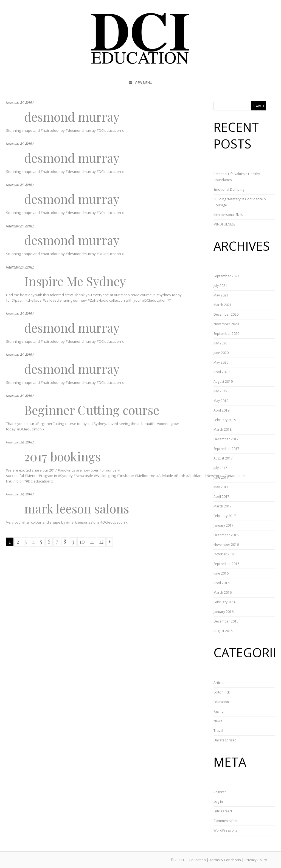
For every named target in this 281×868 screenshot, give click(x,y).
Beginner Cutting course (92, 410)
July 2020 (220, 343)
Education (221, 702)
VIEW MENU (141, 83)
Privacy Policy (256, 860)
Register (220, 792)
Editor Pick (222, 692)
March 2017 (223, 506)
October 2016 (224, 554)
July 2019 (220, 391)
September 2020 (226, 334)
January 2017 (224, 525)
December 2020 (226, 314)
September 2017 (226, 449)
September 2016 (226, 564)
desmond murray (72, 116)
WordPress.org (225, 830)
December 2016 (226, 535)
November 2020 (226, 324)
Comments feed (226, 821)
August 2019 (223, 382)
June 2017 (221, 477)
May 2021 (221, 295)
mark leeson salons (77, 508)
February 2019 (225, 420)
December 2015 (226, 621)
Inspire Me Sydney (75, 281)
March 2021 (223, 305)
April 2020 (221, 372)
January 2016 (224, 612)
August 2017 (223, 458)
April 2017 (221, 497)
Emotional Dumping (229, 189)
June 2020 (221, 353)
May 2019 (221, 401)
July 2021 (220, 286)
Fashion (220, 711)
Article (218, 683)
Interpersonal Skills (228, 215)
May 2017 (221, 487)
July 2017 (220, 468)
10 (82, 541)
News (218, 721)
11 (92, 541)
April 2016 (221, 583)
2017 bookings (62, 456)
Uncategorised (225, 740)
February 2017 (225, 516)
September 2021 (226, 276)
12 (101, 541)
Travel (218, 731)
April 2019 (221, 410)
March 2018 (223, 429)
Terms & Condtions (225, 860)
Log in (218, 802)
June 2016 (221, 573)
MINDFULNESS (224, 224)
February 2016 (225, 602)
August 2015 (223, 631)
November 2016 (226, 545)
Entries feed (223, 811)
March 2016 (223, 593)
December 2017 (226, 439)
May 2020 (221, 362)
